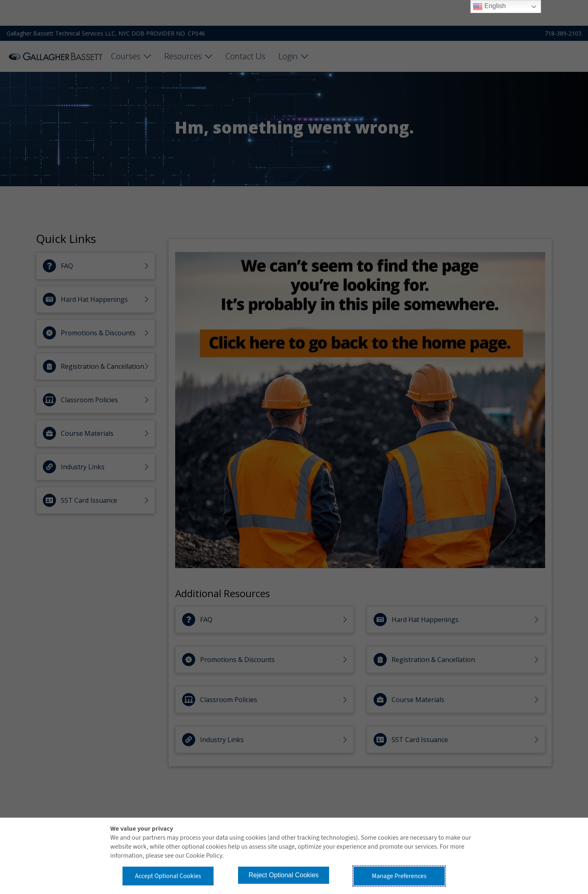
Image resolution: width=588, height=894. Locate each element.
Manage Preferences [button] (399, 876)
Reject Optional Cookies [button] (284, 875)
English (489, 7)
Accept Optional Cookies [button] (168, 876)
